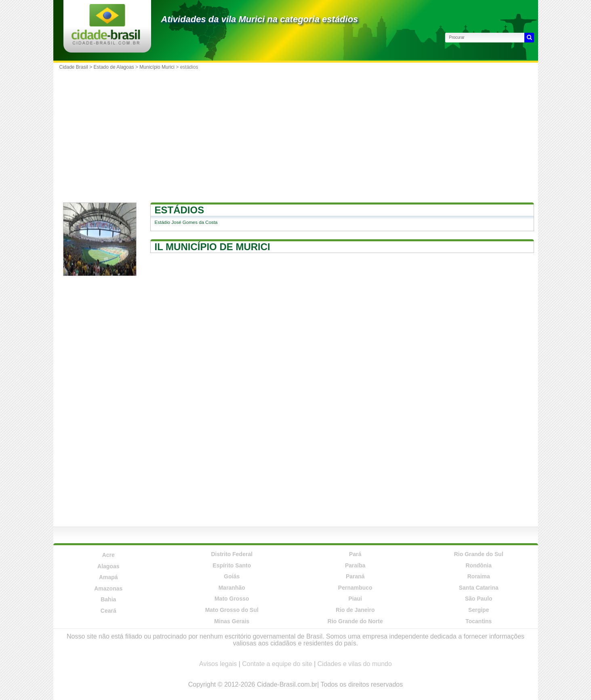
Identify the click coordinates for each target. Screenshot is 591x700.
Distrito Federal (232, 554)
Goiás (232, 576)
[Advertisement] (296, 134)
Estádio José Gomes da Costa (186, 222)
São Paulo (479, 599)
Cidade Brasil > (77, 67)
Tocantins (478, 621)
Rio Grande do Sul (479, 554)
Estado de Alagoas (114, 67)
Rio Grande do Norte (355, 621)
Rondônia (478, 565)
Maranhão (232, 588)
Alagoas (108, 566)
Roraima (479, 576)
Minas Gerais (232, 621)
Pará (355, 554)
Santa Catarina (479, 588)
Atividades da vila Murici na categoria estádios (260, 19)
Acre (108, 555)
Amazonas (108, 588)
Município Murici (157, 67)
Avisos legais (218, 664)
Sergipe (478, 610)
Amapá (108, 577)
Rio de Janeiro (355, 610)
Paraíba (355, 565)
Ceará (108, 611)
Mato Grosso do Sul (232, 610)
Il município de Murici (212, 247)
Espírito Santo (232, 565)
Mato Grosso (232, 599)
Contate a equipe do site (277, 664)
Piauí (355, 599)
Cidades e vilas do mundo (355, 664)
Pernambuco (355, 588)
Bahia (108, 599)
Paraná (355, 576)
